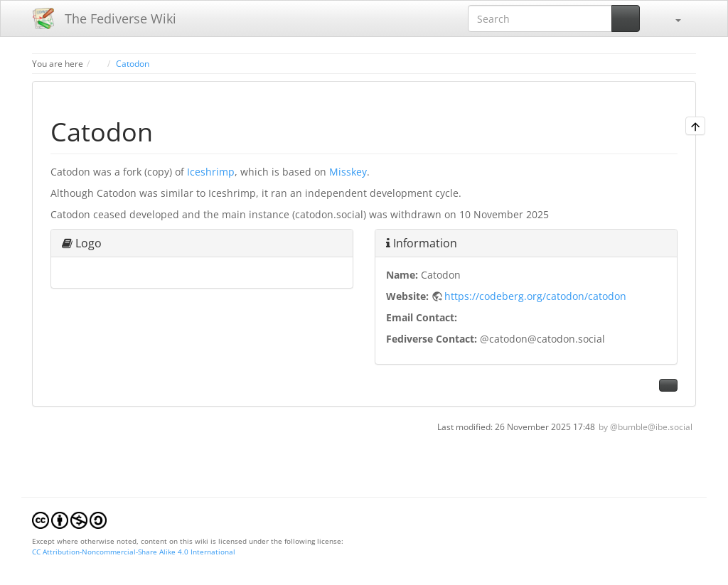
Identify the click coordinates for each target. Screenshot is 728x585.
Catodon (133, 63)
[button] (671, 18)
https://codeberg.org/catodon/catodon (535, 296)
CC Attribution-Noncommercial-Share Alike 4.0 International (134, 552)
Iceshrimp (211, 172)
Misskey (348, 172)
